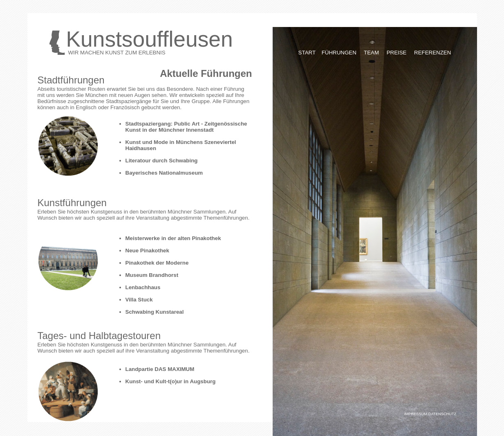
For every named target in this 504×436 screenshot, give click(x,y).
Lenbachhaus (143, 287)
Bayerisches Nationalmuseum (164, 173)
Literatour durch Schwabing (162, 161)
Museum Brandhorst (152, 275)
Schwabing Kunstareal (155, 312)
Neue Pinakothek (147, 251)
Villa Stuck (139, 300)
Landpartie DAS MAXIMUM (160, 369)
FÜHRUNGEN (339, 53)
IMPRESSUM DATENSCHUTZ (430, 414)
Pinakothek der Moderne (157, 263)
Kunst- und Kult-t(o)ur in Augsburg (171, 381)
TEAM (371, 53)
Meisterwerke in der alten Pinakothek (173, 238)
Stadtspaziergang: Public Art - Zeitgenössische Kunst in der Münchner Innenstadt (186, 127)
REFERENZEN (432, 53)
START (307, 53)
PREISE (398, 53)
